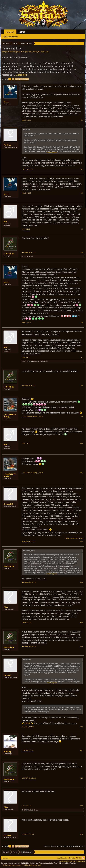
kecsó (30, 52)
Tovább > (25, 79)
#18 (81, 778)
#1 (82, 120)
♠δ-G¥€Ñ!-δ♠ (9, 254)
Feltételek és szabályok (67, 861)
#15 (81, 646)
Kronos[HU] (8, 504)
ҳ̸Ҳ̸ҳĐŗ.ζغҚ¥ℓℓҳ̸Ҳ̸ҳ (27, 361)
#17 (81, 750)
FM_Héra (7, 145)
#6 (82, 322)
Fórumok (10, 32)
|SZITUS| (7, 752)
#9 (82, 416)
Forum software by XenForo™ (57, 863)
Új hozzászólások (10, 37)
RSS (83, 858)
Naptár (22, 32)
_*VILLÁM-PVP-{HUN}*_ (10, 416)
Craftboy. (7, 835)
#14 (81, 623)
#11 (81, 473)
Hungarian (5, 858)
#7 (82, 357)
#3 (82, 193)
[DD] (5, 222)
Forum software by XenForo (20, 863)
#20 (81, 834)
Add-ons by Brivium (22, 865)
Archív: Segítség (15, 52)
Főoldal (78, 858)
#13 (81, 582)
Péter (6, 607)
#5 (82, 253)
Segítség (72, 858)
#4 (82, 229)
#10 (81, 443)
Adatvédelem (80, 861)
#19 (81, 806)
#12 (81, 541)
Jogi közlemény (62, 858)
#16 (81, 727)
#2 (82, 169)
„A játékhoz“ (22, 75)
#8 (82, 386)
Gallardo (38, 361)
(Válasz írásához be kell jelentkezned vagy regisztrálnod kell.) (64, 846)
